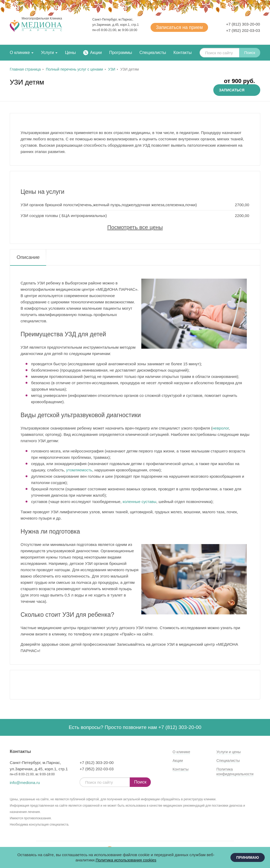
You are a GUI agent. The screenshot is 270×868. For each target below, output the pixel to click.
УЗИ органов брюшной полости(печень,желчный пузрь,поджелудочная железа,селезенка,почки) (109, 205)
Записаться (179, 27)
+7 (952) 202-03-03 (243, 30)
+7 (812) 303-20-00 (243, 24)
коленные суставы (139, 502)
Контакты (183, 53)
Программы (120, 53)
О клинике (20, 53)
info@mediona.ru (25, 783)
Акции (96, 53)
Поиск (250, 53)
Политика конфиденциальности (235, 772)
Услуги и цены (229, 752)
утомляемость (79, 470)
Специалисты (153, 53)
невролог (221, 428)
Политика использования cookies (126, 860)
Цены (70, 53)
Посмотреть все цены (135, 227)
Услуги (47, 53)
